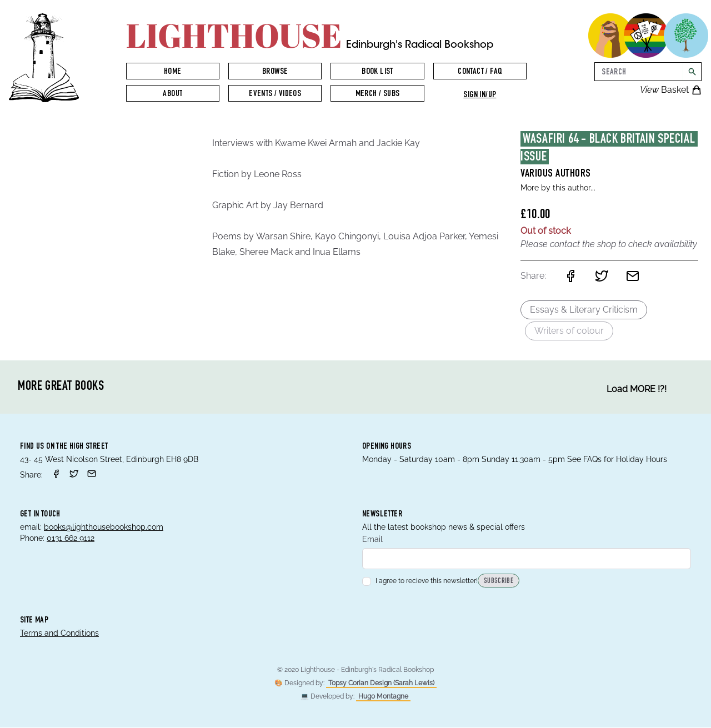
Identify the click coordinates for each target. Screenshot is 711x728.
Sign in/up (480, 96)
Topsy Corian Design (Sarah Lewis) (381, 684)
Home (173, 72)
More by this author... (558, 188)
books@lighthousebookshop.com (104, 527)
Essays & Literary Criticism (584, 310)
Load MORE (637, 389)
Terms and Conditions (59, 634)
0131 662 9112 (71, 538)
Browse (275, 72)
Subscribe (499, 582)
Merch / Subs (378, 94)
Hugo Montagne (383, 697)
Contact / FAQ (480, 72)
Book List (377, 72)
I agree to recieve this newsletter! (420, 581)
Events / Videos (275, 94)
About (172, 94)
